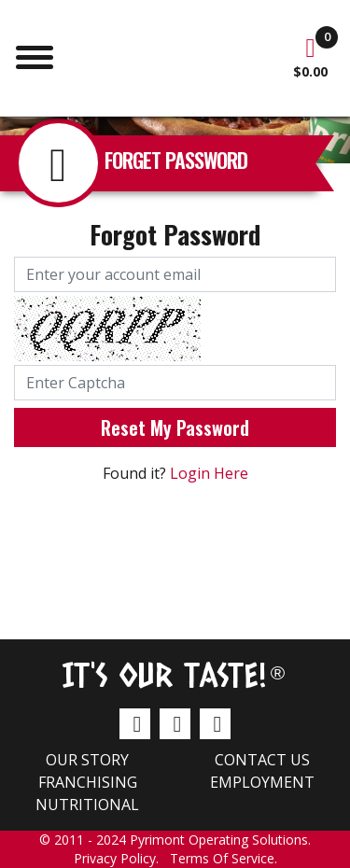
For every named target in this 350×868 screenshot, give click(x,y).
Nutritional (87, 805)
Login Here (209, 473)
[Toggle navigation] (35, 55)
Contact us (262, 760)
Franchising (88, 782)
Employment (262, 782)
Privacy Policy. (122, 858)
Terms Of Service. (224, 858)
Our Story (87, 760)
